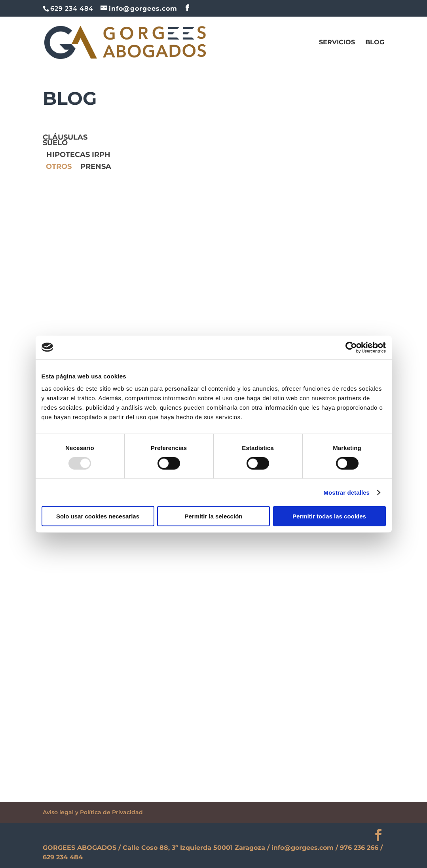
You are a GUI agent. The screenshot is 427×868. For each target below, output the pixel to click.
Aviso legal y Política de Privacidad (93, 812)
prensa (96, 167)
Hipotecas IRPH (78, 155)
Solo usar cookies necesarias (98, 516)
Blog (375, 43)
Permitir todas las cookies (329, 516)
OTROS (59, 167)
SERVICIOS (337, 43)
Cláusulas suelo (65, 141)
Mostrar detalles (346, 492)
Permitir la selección (214, 516)
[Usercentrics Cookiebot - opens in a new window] (351, 347)
